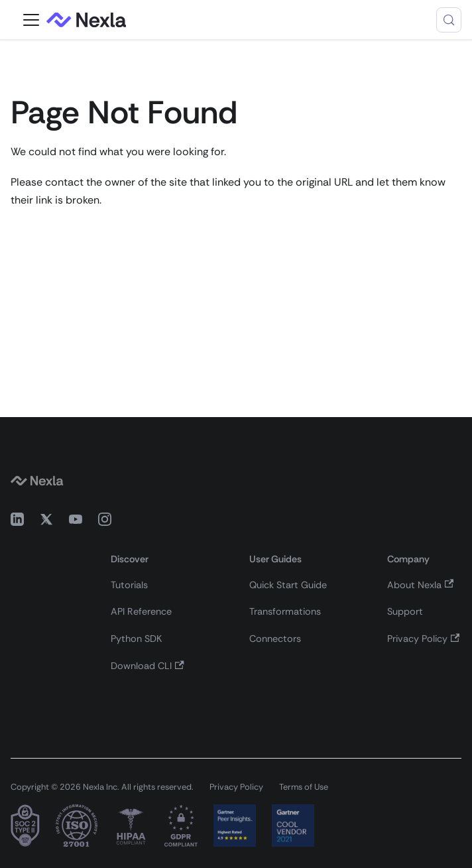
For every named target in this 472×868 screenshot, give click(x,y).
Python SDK (136, 639)
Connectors (275, 639)
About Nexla (420, 585)
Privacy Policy (423, 639)
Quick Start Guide (288, 585)
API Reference (141, 611)
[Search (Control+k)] (449, 20)
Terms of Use (304, 787)
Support (405, 611)
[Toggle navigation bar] (31, 20)
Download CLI (147, 666)
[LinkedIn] (17, 522)
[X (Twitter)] (46, 522)
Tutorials (129, 585)
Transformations (285, 611)
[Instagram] (105, 522)
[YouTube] (76, 522)
